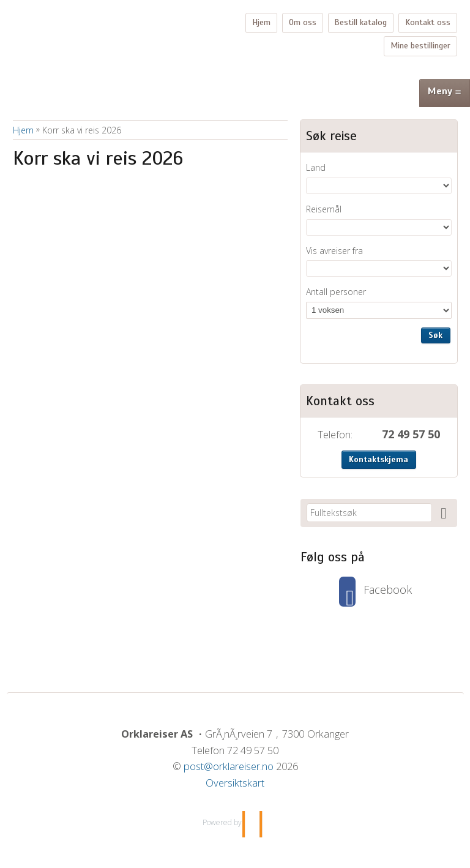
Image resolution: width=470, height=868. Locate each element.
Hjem (261, 22)
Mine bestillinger (420, 46)
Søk (435, 335)
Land (316, 167)
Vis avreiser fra (334, 251)
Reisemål (324, 209)
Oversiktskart (235, 783)
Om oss (303, 22)
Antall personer (336, 292)
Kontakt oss (428, 22)
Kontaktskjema (379, 459)
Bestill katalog (360, 22)
